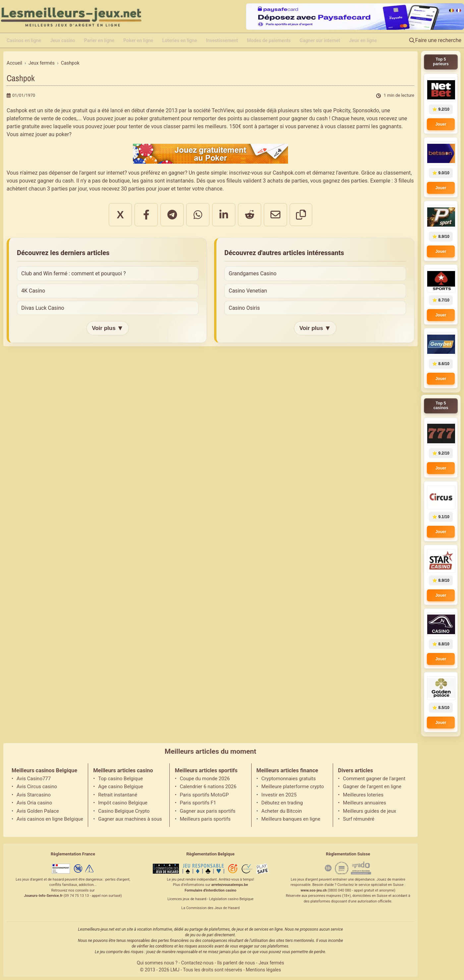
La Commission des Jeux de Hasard (210, 908)
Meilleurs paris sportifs (205, 819)
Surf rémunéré (359, 819)
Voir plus (108, 328)
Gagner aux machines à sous (130, 819)
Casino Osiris (244, 308)
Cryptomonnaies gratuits (289, 779)
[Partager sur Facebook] (146, 215)
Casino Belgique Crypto (124, 811)
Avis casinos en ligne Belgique (50, 819)
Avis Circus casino (37, 787)
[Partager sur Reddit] (250, 215)
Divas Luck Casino (43, 308)
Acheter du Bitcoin (282, 811)
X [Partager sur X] (120, 215)
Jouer (441, 124)
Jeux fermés (271, 963)
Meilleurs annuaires (365, 803)
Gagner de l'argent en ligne (372, 787)
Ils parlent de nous (236, 963)
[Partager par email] (275, 215)
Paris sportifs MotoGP (204, 795)
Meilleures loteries (363, 795)
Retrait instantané (118, 795)
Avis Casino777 (34, 779)
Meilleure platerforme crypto (293, 787)
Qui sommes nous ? (157, 963)
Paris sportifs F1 (198, 803)
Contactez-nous (197, 963)
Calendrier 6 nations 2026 (208, 787)
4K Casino (33, 291)
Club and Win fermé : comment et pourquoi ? (74, 273)
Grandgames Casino (253, 273)
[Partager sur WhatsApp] (198, 215)
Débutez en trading (282, 803)
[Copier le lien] (301, 215)
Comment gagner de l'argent (374, 779)
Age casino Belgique (121, 787)
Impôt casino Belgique (123, 803)
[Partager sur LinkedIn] (224, 215)
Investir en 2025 (279, 795)
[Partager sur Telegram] (172, 215)
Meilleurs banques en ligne (291, 819)
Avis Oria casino (34, 803)
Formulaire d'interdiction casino (210, 890)
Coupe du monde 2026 (205, 779)
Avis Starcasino (34, 795)
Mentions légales (263, 970)
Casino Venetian (248, 291)
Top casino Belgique (120, 779)
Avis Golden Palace (38, 811)
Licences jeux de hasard (187, 899)
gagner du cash (309, 118)
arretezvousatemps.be (230, 885)
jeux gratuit (74, 110)
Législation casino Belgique (231, 899)
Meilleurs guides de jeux (370, 811)
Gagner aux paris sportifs (207, 811)
